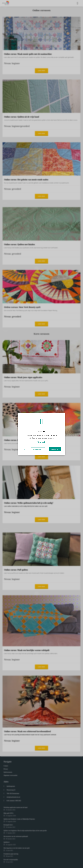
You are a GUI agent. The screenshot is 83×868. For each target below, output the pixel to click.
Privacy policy (41, 442)
